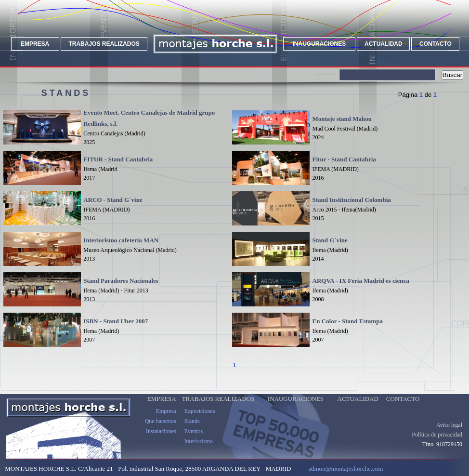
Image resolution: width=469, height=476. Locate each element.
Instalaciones (161, 431)
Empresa (166, 411)
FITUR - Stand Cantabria (118, 159)
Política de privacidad (437, 435)
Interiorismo (199, 441)
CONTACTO (436, 44)
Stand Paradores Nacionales (121, 281)
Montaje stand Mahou (342, 119)
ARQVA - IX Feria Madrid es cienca (361, 281)
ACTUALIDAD (384, 44)
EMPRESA (35, 44)
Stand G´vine (330, 240)
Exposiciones (200, 411)
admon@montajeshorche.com (345, 469)
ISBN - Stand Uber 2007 (116, 321)
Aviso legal (449, 425)
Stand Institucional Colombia (352, 200)
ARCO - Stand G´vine (113, 200)
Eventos (194, 431)
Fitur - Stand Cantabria (344, 159)
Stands (192, 421)
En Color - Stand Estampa (348, 321)
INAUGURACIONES (319, 44)
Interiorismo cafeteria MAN (121, 240)
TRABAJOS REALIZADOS (104, 44)
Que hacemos (161, 421)
